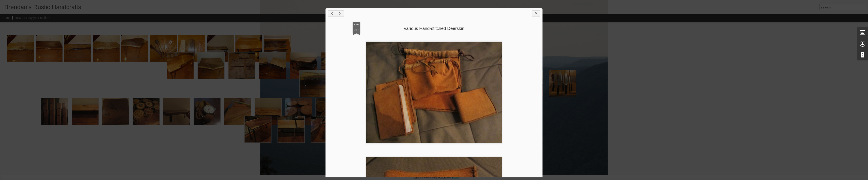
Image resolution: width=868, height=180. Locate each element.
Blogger (456, 178)
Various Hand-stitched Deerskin (434, 28)
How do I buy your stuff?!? (32, 18)
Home (6, 18)
